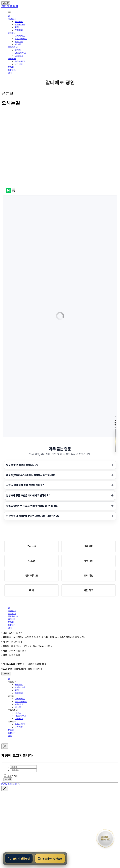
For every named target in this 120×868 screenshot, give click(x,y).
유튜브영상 (20, 61)
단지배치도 (20, 36)
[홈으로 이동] (105, 838)
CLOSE (6, 674)
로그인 (8, 779)
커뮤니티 (19, 41)
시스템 (18, 44)
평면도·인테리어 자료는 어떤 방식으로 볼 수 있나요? (32, 506)
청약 (10, 73)
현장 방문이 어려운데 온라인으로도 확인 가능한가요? (33, 516)
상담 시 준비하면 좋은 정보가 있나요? (25, 485)
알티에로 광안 (60, 82)
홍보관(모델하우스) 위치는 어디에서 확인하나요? (31, 475)
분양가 (11, 67)
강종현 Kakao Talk (37, 664)
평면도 (18, 50)
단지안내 (12, 33)
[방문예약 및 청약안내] (50, 858)
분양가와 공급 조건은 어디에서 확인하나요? (28, 495)
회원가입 (16, 784)
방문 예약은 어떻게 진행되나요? (22, 465)
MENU (6, 3)
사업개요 (19, 22)
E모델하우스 (20, 53)
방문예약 (12, 70)
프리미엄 (19, 30)
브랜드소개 (20, 24)
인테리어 (19, 56)
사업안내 (12, 19)
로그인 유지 (11, 776)
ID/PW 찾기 (7, 784)
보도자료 (19, 64)
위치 (17, 27)
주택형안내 (13, 47)
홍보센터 (12, 59)
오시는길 (32, 546)
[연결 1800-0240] (19, 858)
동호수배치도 (21, 39)
